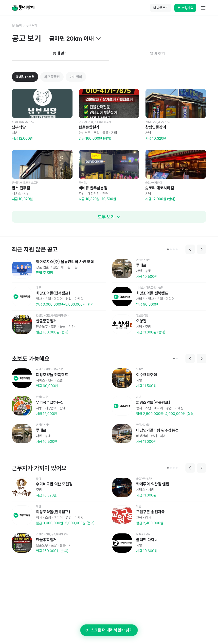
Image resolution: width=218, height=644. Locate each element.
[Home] (23, 8)
